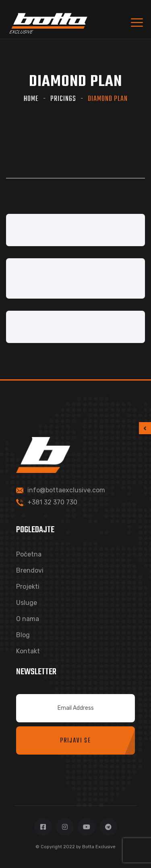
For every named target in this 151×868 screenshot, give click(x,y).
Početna (29, 554)
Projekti (28, 587)
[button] (145, 428)
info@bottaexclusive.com (66, 490)
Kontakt (28, 651)
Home (31, 99)
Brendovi (30, 570)
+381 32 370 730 (52, 502)
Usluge (27, 603)
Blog (23, 635)
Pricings (63, 99)
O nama (28, 619)
